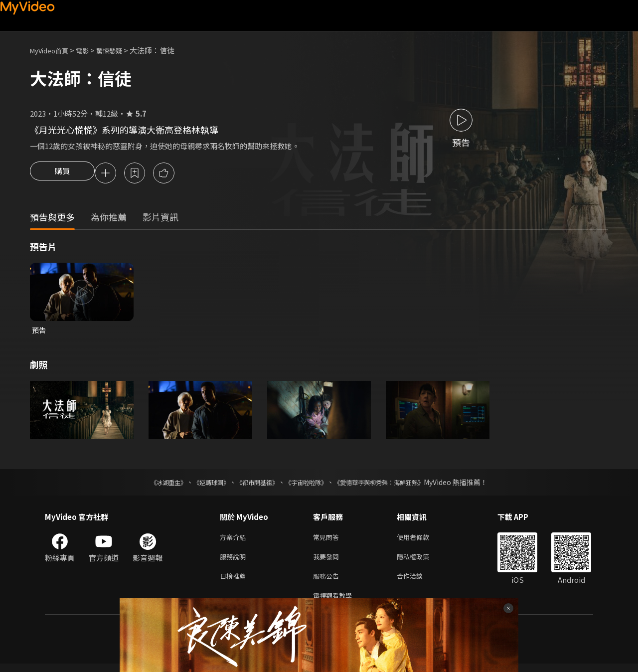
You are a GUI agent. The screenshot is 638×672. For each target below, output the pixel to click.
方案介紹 (235, 540)
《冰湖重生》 (151, 485)
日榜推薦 (235, 582)
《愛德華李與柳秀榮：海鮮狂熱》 (392, 485)
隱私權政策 (421, 561)
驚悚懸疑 (120, 50)
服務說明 (235, 561)
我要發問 (328, 561)
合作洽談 (418, 582)
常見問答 (328, 540)
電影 (90, 50)
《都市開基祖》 (252, 485)
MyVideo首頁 (53, 50)
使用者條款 (421, 540)
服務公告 (328, 582)
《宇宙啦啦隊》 (308, 485)
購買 (62, 174)
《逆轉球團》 (200, 485)
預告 (39, 332)
